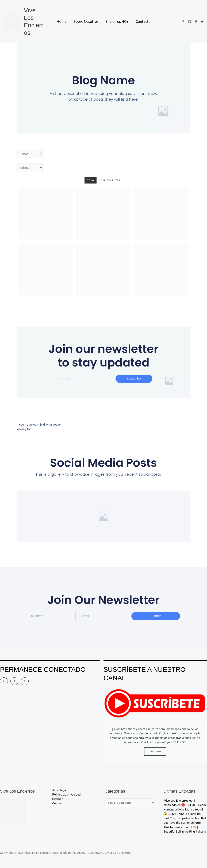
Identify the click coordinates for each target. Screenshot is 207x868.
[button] (183, 22)
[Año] (30, 154)
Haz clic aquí (155, 751)
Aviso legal (59, 790)
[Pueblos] (30, 168)
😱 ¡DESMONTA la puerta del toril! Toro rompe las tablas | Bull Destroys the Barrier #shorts (185, 818)
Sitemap (58, 799)
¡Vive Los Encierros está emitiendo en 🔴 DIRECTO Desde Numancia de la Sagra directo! (185, 805)
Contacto (58, 803)
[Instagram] (190, 22)
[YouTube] (202, 22)
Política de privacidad (66, 794)
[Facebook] (196, 22)
